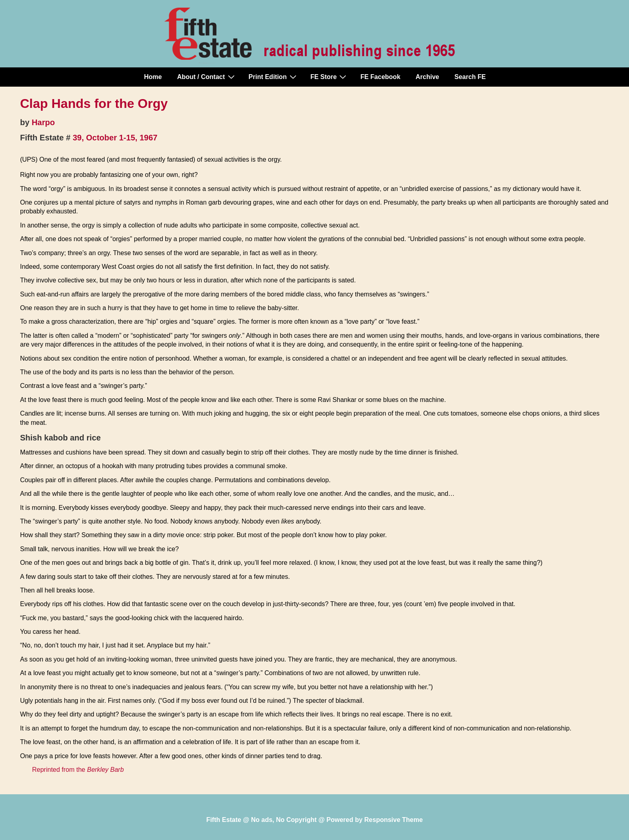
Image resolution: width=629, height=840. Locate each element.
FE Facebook (380, 77)
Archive (427, 77)
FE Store (330, 77)
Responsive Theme (394, 820)
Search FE (470, 77)
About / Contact (207, 77)
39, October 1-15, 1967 (115, 138)
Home (153, 77)
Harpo (43, 122)
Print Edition (274, 77)
